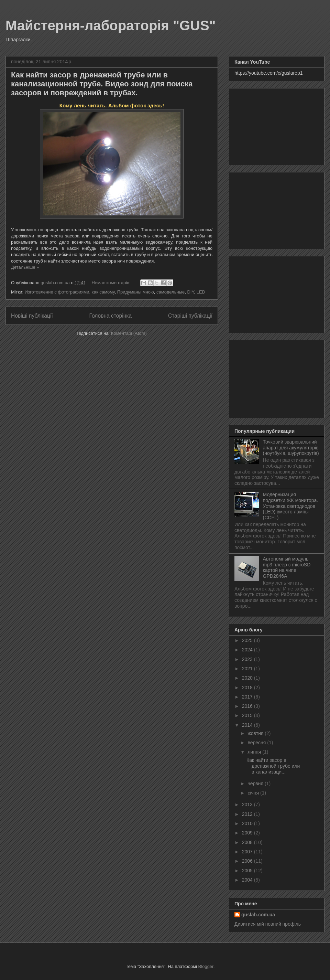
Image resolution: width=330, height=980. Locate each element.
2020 (248, 678)
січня (254, 793)
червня (256, 784)
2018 (248, 688)
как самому (103, 292)
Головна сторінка (111, 316)
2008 (248, 842)
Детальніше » (25, 267)
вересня (257, 743)
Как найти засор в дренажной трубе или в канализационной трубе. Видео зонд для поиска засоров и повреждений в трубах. (102, 84)
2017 (248, 697)
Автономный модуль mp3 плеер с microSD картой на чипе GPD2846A (287, 567)
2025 (248, 640)
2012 (248, 814)
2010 (248, 823)
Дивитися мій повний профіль (268, 924)
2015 (248, 715)
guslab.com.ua (258, 915)
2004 (248, 880)
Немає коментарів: (112, 283)
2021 (248, 669)
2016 (248, 706)
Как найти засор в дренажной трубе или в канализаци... (273, 766)
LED (201, 292)
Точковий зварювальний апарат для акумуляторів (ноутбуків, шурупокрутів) (291, 448)
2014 (248, 725)
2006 (248, 861)
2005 (248, 871)
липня (255, 752)
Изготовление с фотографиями (57, 292)
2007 (248, 852)
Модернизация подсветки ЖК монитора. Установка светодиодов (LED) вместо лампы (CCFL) (291, 506)
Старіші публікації (190, 316)
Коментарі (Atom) (129, 333)
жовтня (256, 733)
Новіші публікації (32, 316)
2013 (248, 805)
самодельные (170, 292)
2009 (248, 833)
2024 (248, 650)
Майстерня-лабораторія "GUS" (111, 25)
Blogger (206, 966)
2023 (248, 659)
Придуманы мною (136, 292)
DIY (190, 292)
